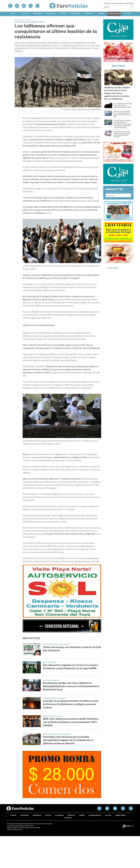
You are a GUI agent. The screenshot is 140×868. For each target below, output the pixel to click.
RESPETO (98, 109)
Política (63, 14)
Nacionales (51, 14)
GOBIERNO (67, 109)
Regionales (38, 14)
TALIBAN (92, 109)
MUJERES (79, 109)
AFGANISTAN (86, 109)
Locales (25, 14)
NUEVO (73, 109)
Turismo (101, 14)
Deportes (88, 14)
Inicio (13, 14)
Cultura (127, 14)
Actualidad (76, 14)
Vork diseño (113, 268)
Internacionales (114, 14)
